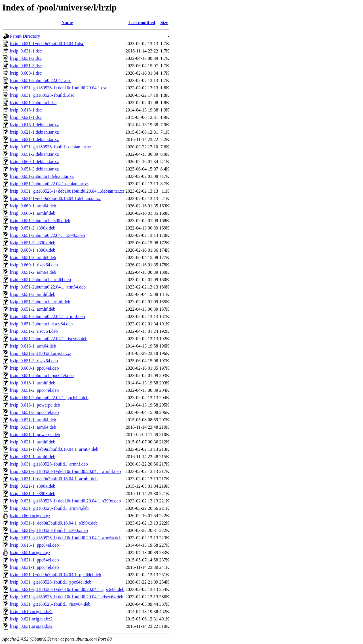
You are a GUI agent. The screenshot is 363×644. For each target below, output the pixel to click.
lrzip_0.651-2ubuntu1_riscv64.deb (41, 324)
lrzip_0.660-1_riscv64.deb (34, 265)
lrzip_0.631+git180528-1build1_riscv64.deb (50, 604)
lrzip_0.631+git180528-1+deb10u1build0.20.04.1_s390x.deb (65, 501)
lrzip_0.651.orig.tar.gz (30, 553)
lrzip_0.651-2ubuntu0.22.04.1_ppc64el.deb (49, 398)
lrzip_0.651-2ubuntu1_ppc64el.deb (42, 375)
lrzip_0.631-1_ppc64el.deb (34, 567)
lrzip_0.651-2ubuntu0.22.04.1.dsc (41, 80)
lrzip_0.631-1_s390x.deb (33, 493)
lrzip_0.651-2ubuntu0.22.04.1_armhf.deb (47, 316)
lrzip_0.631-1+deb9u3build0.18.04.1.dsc (47, 44)
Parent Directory (25, 36)
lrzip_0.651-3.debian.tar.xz (34, 169)
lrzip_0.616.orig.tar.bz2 (31, 612)
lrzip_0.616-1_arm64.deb (33, 346)
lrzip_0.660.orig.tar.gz (30, 516)
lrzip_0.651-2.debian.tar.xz (34, 154)
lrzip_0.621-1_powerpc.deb (35, 434)
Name (67, 23)
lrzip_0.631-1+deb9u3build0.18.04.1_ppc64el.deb (55, 575)
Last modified (142, 23)
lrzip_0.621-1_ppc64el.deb (34, 560)
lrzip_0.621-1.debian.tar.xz (34, 132)
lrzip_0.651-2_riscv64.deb (34, 331)
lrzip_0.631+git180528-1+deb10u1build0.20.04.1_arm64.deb (66, 538)
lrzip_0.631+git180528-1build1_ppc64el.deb (51, 582)
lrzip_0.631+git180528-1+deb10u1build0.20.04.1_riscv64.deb (67, 597)
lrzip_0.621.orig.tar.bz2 (31, 619)
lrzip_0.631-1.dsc (26, 51)
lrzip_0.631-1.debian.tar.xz (34, 139)
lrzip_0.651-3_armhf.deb (33, 294)
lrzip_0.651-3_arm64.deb (33, 257)
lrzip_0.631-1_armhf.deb (33, 457)
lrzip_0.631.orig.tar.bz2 (31, 626)
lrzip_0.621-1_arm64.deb (33, 420)
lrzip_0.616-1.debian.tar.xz (34, 125)
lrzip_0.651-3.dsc (26, 66)
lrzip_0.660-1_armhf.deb (33, 213)
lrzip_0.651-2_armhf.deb (33, 309)
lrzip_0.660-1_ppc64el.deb (34, 368)
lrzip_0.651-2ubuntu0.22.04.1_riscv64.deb (49, 339)
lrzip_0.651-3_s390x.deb (33, 243)
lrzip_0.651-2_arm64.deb (33, 272)
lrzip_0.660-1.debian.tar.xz (34, 162)
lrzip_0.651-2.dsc (26, 58)
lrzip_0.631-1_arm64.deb (33, 427)
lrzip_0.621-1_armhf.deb (33, 442)
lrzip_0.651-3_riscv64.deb (34, 361)
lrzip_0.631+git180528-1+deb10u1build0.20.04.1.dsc (59, 88)
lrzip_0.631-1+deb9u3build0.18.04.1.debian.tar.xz (55, 198)
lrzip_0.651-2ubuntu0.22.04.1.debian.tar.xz (49, 184)
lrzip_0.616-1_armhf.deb (33, 383)
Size (164, 23)
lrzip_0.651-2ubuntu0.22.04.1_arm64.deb (48, 287)
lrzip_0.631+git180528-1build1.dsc (42, 95)
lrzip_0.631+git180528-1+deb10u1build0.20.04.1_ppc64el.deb (67, 589)
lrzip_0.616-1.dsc (26, 110)
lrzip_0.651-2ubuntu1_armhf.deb (40, 302)
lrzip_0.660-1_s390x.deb (33, 250)
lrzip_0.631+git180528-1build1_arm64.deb (49, 508)
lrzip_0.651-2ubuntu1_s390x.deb (40, 221)
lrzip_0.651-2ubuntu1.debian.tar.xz (42, 176)
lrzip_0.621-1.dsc (26, 117)
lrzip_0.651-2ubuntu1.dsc (33, 103)
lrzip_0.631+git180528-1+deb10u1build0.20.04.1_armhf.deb (65, 471)
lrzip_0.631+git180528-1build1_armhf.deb (49, 464)
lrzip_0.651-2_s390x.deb (33, 228)
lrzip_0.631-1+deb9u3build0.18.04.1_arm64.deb (54, 449)
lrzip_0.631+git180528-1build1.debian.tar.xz (51, 147)
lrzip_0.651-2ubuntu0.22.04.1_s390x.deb (47, 235)
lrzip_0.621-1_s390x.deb (33, 486)
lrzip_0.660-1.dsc (26, 73)
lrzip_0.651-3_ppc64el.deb (34, 412)
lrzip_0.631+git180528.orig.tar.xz (41, 353)
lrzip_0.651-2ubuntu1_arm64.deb (40, 280)
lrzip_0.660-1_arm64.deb (33, 206)
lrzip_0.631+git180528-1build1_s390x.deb (49, 530)
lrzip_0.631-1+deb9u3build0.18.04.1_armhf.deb (54, 479)
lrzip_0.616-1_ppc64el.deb (34, 545)
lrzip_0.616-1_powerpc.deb (35, 405)
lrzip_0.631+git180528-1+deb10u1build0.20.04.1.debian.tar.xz (67, 191)
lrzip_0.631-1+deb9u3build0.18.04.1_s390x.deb (54, 523)
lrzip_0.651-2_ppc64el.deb (34, 390)
